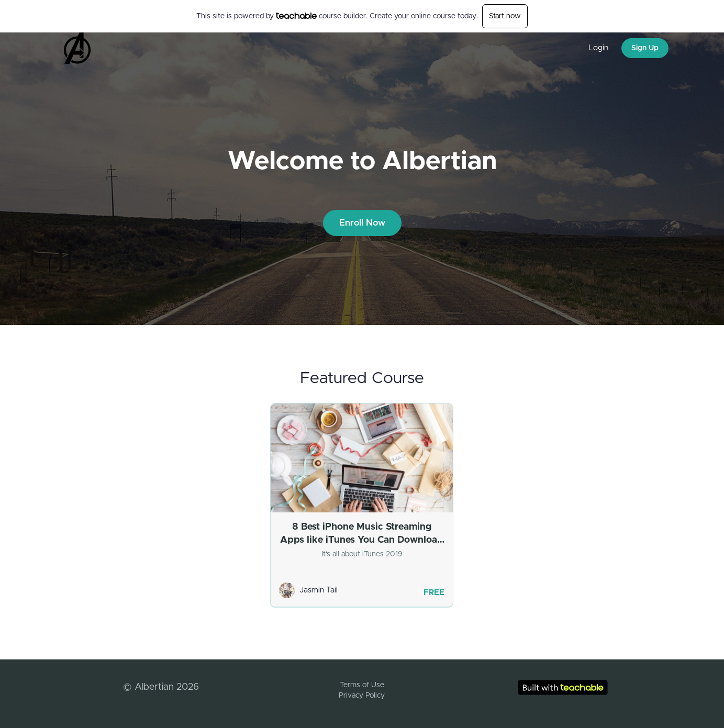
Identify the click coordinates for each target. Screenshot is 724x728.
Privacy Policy (362, 696)
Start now (505, 16)
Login (598, 48)
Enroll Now (362, 223)
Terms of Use (362, 685)
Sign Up (645, 48)
